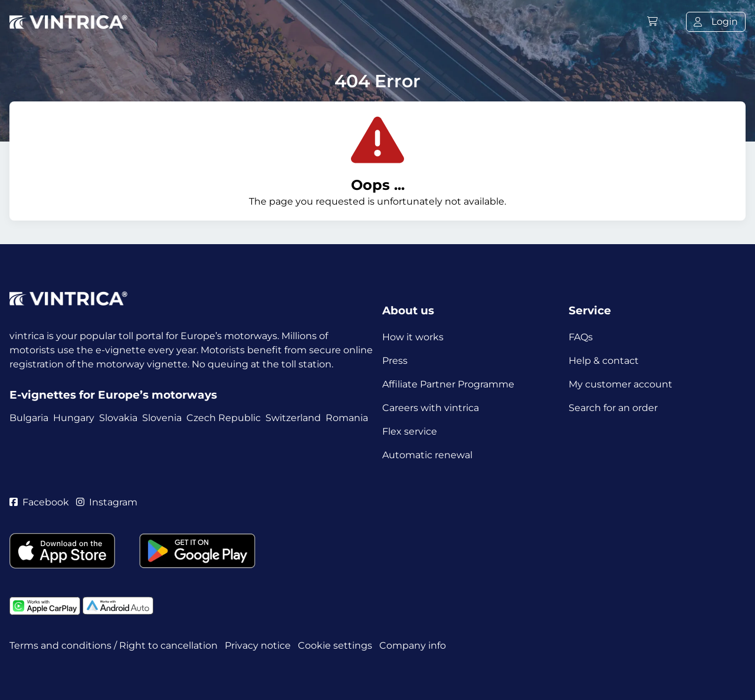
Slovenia (162, 418)
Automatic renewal (427, 455)
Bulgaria (29, 418)
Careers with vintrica (431, 408)
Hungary (74, 418)
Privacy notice (258, 645)
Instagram (107, 502)
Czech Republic (224, 418)
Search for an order (613, 408)
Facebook (39, 502)
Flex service (410, 431)
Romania (347, 418)
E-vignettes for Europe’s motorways (113, 395)
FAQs (581, 337)
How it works (413, 337)
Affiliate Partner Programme (448, 384)
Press (395, 361)
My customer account (621, 384)
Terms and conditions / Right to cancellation (114, 645)
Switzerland (293, 418)
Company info (413, 645)
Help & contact (604, 361)
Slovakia (118, 418)
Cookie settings (335, 645)
